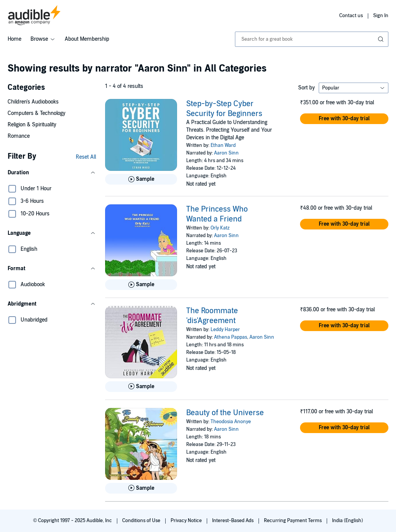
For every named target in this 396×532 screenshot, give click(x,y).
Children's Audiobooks (33, 102)
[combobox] (312, 39)
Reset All (86, 157)
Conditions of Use (142, 521)
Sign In (381, 16)
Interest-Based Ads (233, 521)
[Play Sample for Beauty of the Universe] (141, 488)
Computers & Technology (37, 113)
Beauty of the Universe (225, 413)
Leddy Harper (225, 330)
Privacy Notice (187, 521)
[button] (52, 173)
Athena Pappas (231, 337)
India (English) (347, 521)
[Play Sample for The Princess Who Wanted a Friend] (141, 285)
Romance (19, 136)
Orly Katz (220, 228)
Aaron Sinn (226, 153)
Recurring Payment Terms (293, 521)
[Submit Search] (382, 39)
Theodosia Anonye (231, 422)
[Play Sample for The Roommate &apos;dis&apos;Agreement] (141, 387)
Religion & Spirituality (32, 125)
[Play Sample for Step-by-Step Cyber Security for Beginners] (141, 179)
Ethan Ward (223, 145)
